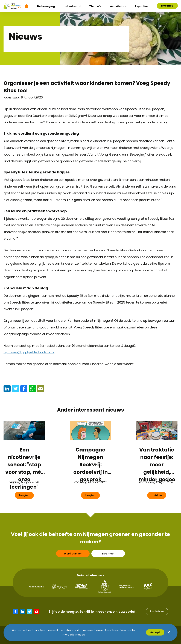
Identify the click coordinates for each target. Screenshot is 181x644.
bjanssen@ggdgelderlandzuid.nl (29, 352)
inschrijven (157, 611)
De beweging (46, 6)
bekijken (24, 495)
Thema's (95, 6)
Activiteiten (118, 6)
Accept (155, 632)
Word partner (73, 564)
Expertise (141, 6)
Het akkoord (72, 6)
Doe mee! (108, 564)
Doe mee (167, 6)
